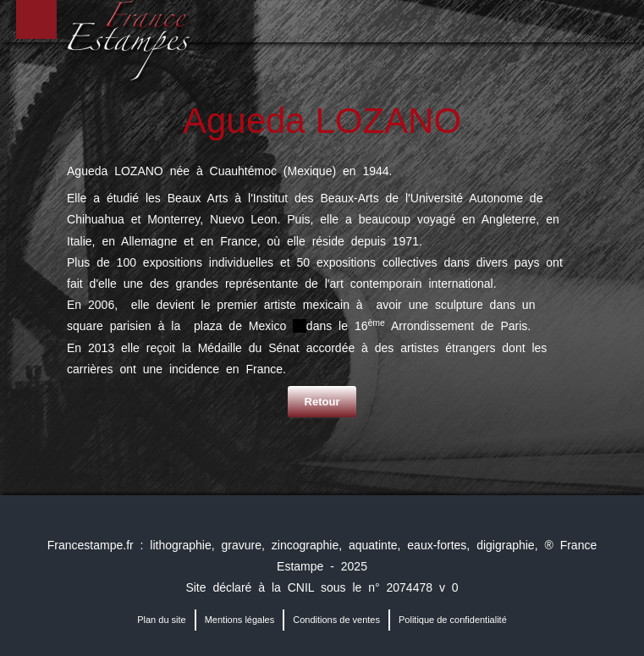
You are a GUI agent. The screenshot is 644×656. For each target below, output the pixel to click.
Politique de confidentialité (453, 620)
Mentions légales (240, 620)
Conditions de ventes (336, 620)
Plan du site (161, 620)
